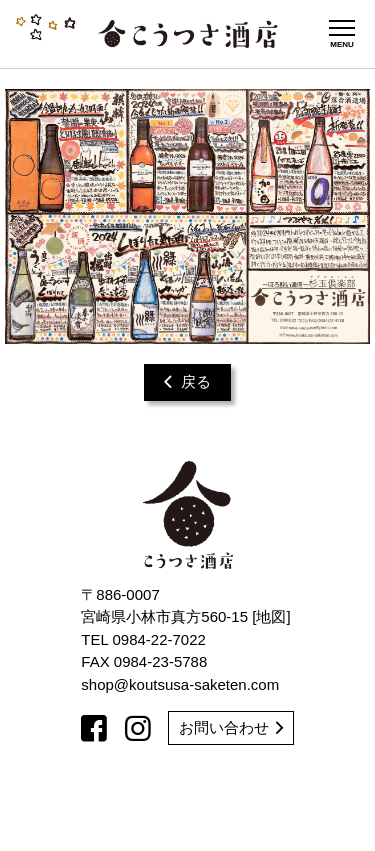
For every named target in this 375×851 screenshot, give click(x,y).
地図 (271, 616)
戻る (187, 381)
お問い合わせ (231, 727)
